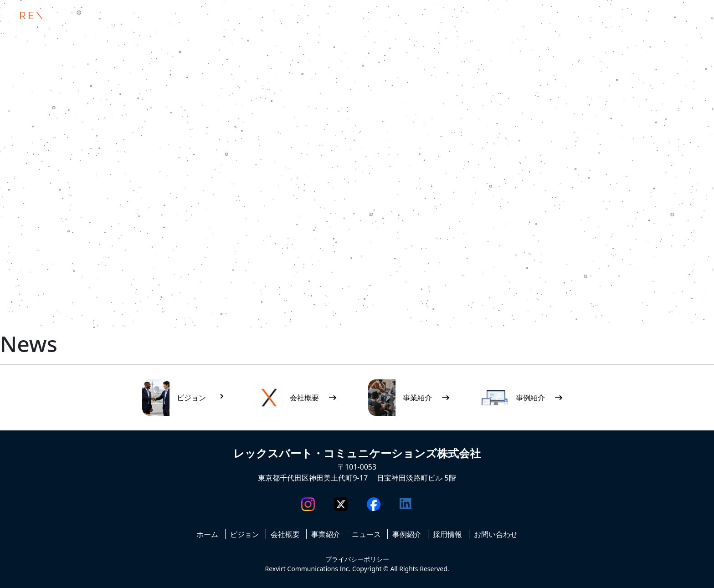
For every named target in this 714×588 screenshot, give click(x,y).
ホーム (207, 534)
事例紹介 (407, 534)
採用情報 (447, 534)
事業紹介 (326, 534)
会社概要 (285, 534)
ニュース (366, 534)
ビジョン (245, 534)
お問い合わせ (496, 534)
